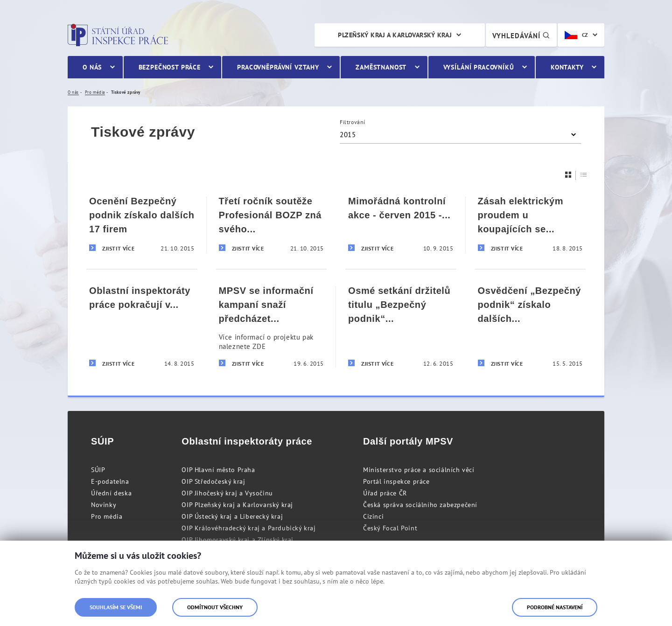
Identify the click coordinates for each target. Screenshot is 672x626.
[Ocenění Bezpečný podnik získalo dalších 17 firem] (142, 224)
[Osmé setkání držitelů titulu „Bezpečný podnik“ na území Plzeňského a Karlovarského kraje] (401, 326)
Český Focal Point (390, 528)
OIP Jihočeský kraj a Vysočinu (227, 493)
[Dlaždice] (568, 175)
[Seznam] (584, 175)
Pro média (107, 516)
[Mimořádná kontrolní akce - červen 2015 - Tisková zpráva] (401, 224)
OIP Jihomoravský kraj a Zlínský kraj (238, 540)
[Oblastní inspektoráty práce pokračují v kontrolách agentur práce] (142, 326)
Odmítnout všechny (215, 607)
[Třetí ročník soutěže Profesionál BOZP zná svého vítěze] (272, 224)
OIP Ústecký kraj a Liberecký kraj (232, 516)
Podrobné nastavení (555, 607)
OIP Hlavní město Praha (218, 470)
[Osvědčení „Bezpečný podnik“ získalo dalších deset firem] (531, 326)
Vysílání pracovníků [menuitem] (479, 67)
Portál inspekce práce (396, 481)
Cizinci (373, 516)
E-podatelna (110, 481)
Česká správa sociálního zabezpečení (420, 505)
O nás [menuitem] (92, 67)
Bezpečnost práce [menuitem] (170, 67)
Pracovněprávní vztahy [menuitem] (278, 67)
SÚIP (98, 470)
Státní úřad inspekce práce (118, 35)
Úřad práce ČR (385, 493)
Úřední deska (111, 493)
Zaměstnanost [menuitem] (381, 67)
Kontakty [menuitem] (567, 67)
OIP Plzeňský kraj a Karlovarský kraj (237, 505)
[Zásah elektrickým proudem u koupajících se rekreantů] (531, 224)
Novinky (104, 505)
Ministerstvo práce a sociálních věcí (419, 470)
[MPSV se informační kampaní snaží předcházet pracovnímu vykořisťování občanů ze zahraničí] (272, 326)
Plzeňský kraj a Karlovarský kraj (395, 35)
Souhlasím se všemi (116, 607)
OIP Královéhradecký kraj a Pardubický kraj (248, 528)
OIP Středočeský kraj (213, 481)
